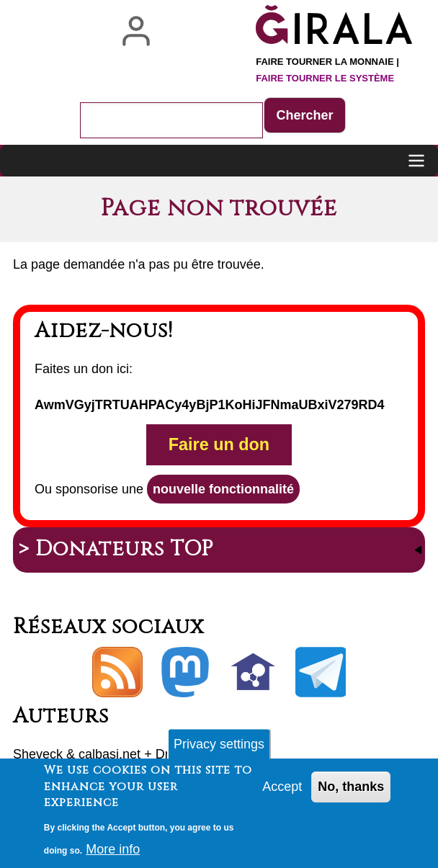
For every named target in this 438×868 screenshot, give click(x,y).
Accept (282, 793)
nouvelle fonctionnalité (223, 489)
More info (113, 856)
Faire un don (219, 444)
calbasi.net (109, 754)
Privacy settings (219, 751)
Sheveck (38, 754)
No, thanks (351, 793)
